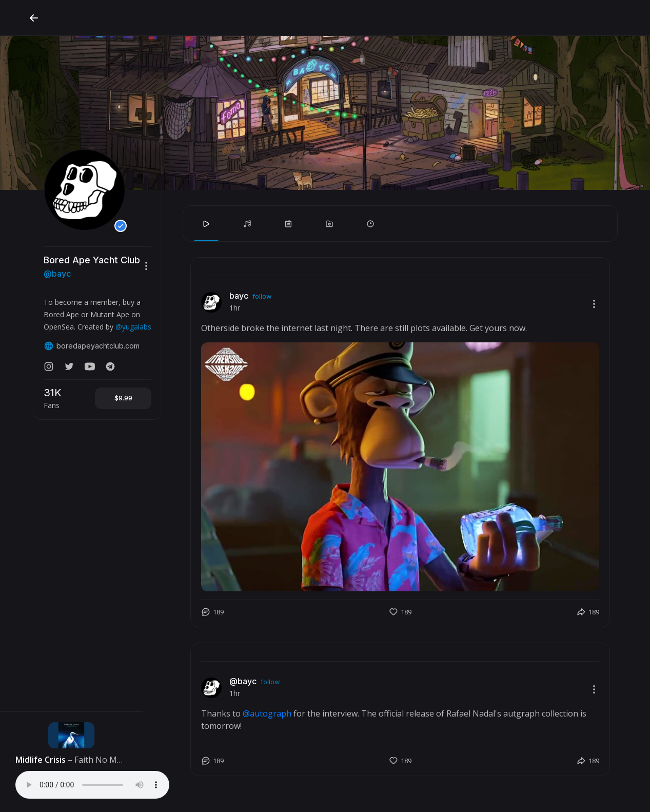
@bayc (57, 274)
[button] (146, 266)
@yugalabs (133, 327)
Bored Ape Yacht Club (92, 260)
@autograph (267, 713)
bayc (239, 296)
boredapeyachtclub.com (92, 346)
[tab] (206, 224)
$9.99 (123, 398)
